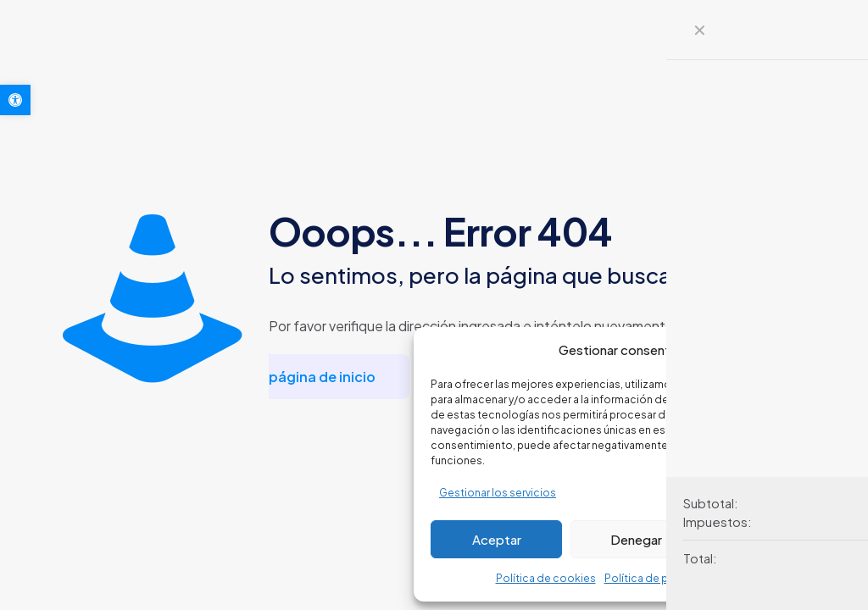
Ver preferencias (776, 539)
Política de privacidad (660, 578)
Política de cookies (546, 578)
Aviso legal (751, 578)
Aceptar (497, 539)
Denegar (636, 539)
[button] (15, 100)
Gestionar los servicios (498, 493)
